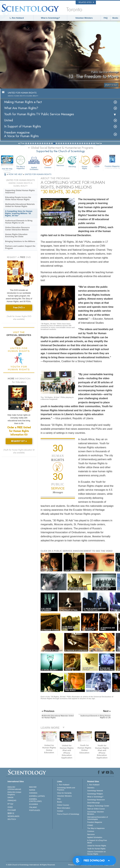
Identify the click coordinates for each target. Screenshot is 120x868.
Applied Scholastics (34, 162)
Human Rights (85, 162)
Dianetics (91, 788)
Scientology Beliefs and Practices (66, 789)
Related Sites (86, 2)
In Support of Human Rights (22, 126)
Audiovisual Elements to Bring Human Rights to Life (19, 222)
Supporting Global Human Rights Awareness (20, 192)
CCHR (97, 161)
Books (115, 18)
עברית (10, 804)
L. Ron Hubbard (17, 18)
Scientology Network (95, 791)
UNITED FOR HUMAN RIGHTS (38, 174)
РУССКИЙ (12, 810)
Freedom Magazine (95, 822)
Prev (22, 143)
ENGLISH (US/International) (14, 788)
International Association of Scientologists (97, 818)
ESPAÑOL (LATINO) (37, 796)
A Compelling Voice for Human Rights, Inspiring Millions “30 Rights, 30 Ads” (19, 213)
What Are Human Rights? (21, 108)
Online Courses (63, 805)
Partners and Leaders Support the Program (20, 247)
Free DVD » (19, 308)
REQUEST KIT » (19, 441)
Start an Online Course (96, 809)
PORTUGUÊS (35, 810)
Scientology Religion (95, 794)
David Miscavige (93, 803)
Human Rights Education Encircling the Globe (16, 235)
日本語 (10, 807)
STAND (90, 825)
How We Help (7, 169)
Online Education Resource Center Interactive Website (17, 229)
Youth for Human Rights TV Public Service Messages (39, 114)
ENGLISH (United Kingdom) (14, 793)
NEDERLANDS (13, 816)
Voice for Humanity (64, 793)
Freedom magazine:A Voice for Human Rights (21, 134)
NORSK (32, 790)
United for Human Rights (97, 846)
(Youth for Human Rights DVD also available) (19, 318)
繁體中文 (11, 813)
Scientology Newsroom (96, 800)
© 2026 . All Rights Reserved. (31, 865)
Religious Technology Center (98, 806)
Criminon (48, 162)
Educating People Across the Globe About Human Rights (18, 198)
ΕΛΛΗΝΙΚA (34, 804)
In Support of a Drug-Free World (97, 841)
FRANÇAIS (12, 800)
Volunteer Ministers (84, 18)
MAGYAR (33, 787)
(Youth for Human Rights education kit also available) (19, 451)
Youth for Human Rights (96, 849)
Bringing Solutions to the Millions (20, 241)
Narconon (60, 161)
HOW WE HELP (16, 174)
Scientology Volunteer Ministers (95, 813)
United (9, 120)
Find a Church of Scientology (68, 814)
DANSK (10, 797)
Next (98, 143)
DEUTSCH (12, 819)
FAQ (106, 18)
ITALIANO (33, 807)
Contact (60, 811)
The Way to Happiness (20, 162)
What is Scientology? (50, 18)
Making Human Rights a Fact (23, 102)
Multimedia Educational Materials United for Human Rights (20, 205)
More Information (64, 808)
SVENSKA (33, 793)
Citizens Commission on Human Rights (96, 853)
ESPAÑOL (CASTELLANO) (35, 800)
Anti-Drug (72, 161)
